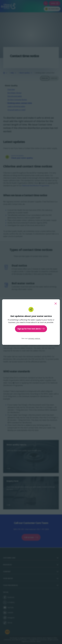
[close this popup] (56, 304)
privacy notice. (34, 338)
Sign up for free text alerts (31, 329)
